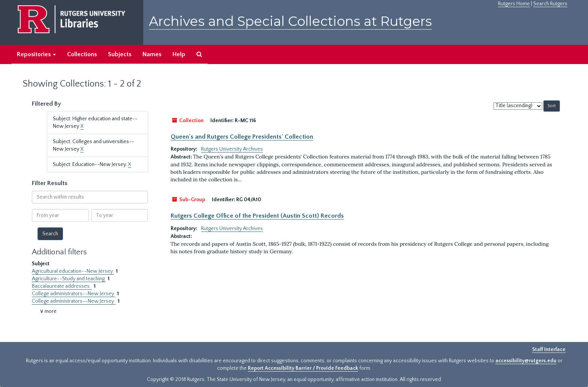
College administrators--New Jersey (73, 294)
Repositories (36, 54)
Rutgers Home (514, 4)
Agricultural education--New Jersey (73, 271)
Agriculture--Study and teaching (69, 279)
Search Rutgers (550, 4)
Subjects (120, 54)
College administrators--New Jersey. (74, 301)
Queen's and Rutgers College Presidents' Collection (242, 137)
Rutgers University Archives (232, 149)
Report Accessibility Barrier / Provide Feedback (303, 368)
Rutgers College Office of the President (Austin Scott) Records (257, 216)
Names (152, 54)
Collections (82, 54)
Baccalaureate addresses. (62, 286)
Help (179, 54)
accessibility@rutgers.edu (526, 361)
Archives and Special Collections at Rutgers (290, 21)
